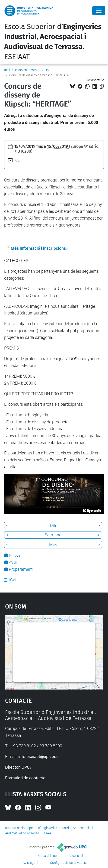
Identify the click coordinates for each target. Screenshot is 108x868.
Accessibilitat (78, 856)
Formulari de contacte (25, 778)
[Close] (99, 11)
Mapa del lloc (47, 856)
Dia (53, 525)
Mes (53, 545)
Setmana (53, 535)
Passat (15, 555)
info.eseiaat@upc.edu (38, 756)
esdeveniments (26, 70)
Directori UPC (17, 767)
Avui (13, 562)
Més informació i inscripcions (38, 248)
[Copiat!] (102, 86)
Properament (21, 569)
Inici (7, 70)
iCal (17, 160)
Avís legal (29, 863)
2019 (45, 70)
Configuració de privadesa (69, 863)
